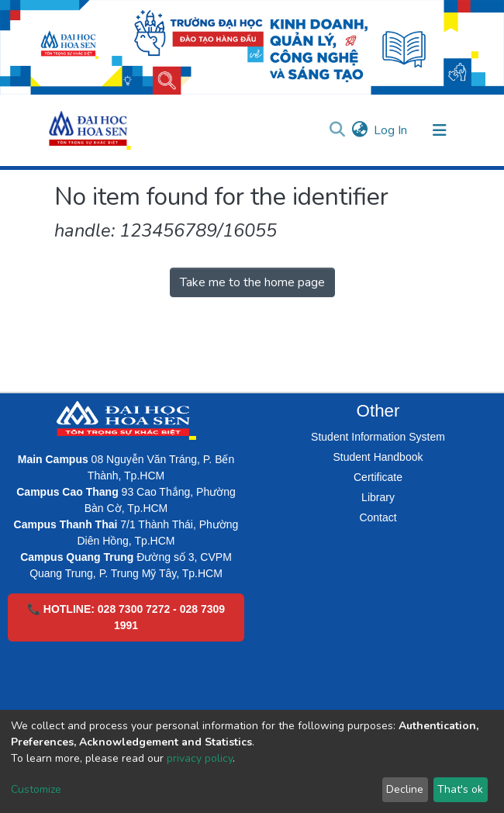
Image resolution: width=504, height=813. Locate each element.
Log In (391, 130)
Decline (405, 789)
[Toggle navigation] (440, 130)
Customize (36, 789)
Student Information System (378, 437)
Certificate (378, 477)
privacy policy (200, 758)
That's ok (460, 789)
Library (378, 497)
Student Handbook (378, 457)
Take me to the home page (252, 282)
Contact (378, 517)
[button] (359, 130)
